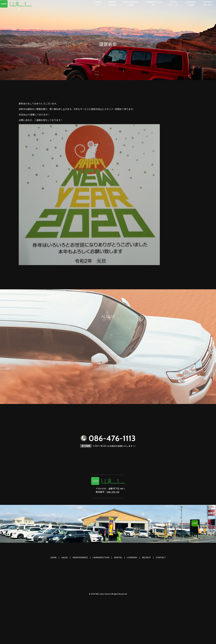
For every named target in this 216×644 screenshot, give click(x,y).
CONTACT (208, 3)
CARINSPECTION (153, 3)
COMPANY (191, 3)
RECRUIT (146, 557)
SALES (112, 3)
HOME (98, 3)
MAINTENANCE (131, 3)
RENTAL (174, 3)
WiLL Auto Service (103, 594)
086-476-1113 (113, 492)
